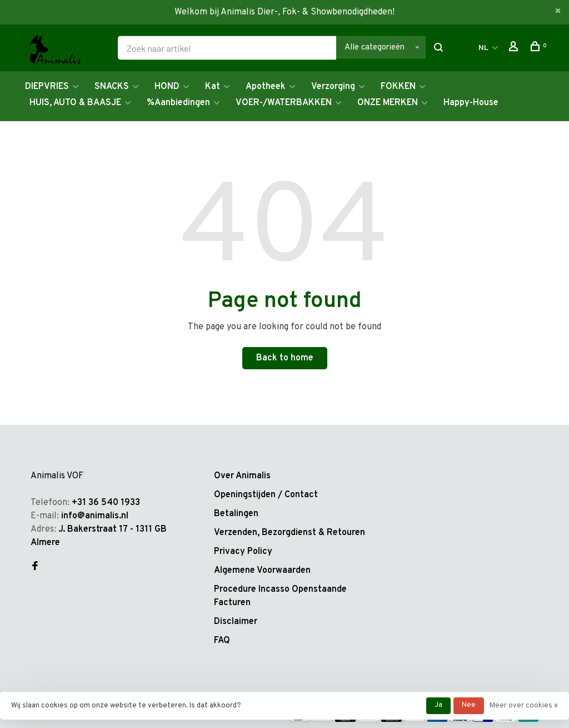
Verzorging (333, 87)
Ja (438, 705)
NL (483, 48)
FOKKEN (398, 87)
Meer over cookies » (524, 706)
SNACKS (112, 87)
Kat (213, 87)
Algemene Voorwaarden (262, 571)
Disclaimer (236, 622)
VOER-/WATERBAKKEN (284, 103)
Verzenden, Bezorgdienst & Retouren (290, 533)
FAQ (222, 641)
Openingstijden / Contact (266, 495)
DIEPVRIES (47, 87)
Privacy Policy (243, 552)
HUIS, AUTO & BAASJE (75, 103)
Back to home (285, 358)
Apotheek (266, 87)
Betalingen (236, 514)
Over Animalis (242, 476)
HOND (167, 87)
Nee (469, 705)
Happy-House (471, 103)
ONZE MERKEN (388, 103)
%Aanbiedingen (178, 103)
